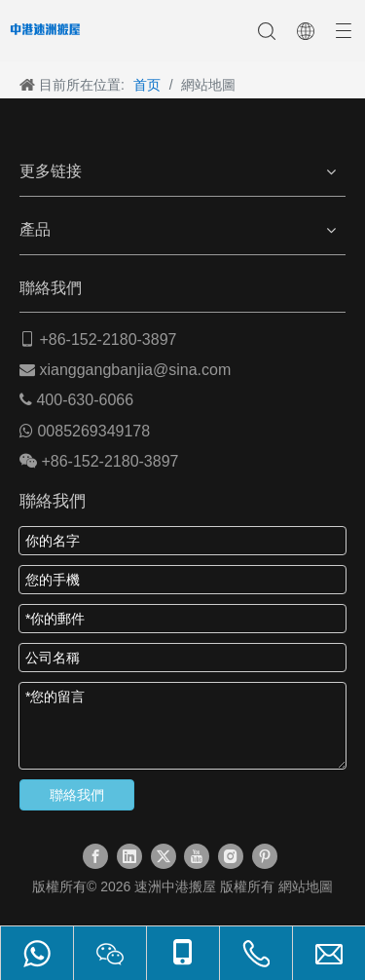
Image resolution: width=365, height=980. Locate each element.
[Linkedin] (129, 856)
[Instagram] (231, 856)
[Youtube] (197, 856)
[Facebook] (95, 856)
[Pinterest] (265, 856)
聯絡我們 (77, 795)
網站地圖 (306, 886)
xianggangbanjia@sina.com (135, 370)
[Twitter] (164, 856)
